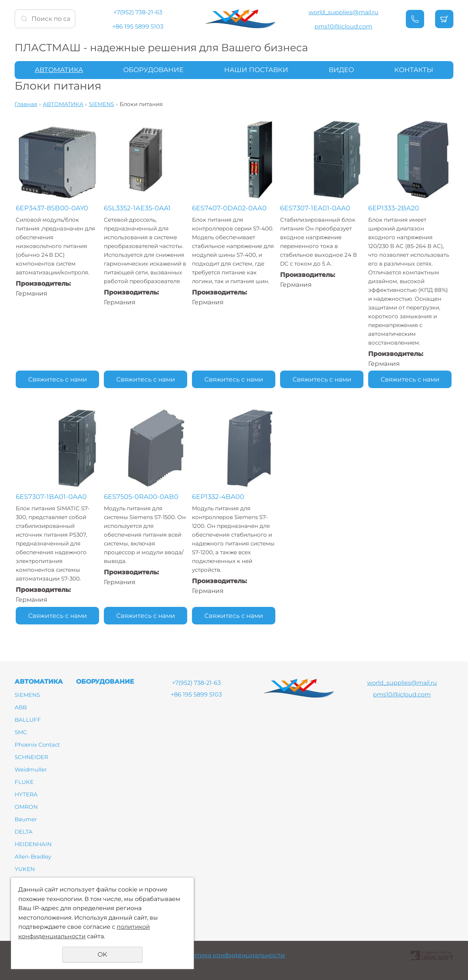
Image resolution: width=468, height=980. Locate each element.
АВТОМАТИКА (59, 70)
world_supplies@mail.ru (344, 12)
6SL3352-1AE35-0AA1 (137, 208)
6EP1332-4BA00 (218, 497)
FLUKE (24, 782)
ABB (21, 707)
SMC (21, 732)
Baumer (26, 819)
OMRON (26, 807)
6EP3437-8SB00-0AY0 (52, 208)
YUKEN (25, 869)
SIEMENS (101, 104)
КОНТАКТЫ (414, 70)
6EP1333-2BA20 (394, 208)
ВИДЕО (341, 70)
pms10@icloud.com (343, 27)
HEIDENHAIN (33, 844)
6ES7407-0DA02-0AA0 (229, 208)
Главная (26, 104)
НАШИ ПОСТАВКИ (256, 70)
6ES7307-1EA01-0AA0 (315, 208)
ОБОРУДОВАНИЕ (153, 70)
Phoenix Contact (37, 745)
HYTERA (26, 794)
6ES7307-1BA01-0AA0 (51, 497)
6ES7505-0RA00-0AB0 (141, 497)
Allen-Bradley (33, 857)
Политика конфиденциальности (232, 955)
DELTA (24, 832)
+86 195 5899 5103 (138, 27)
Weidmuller (31, 769)
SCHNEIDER (31, 757)
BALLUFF (28, 720)
